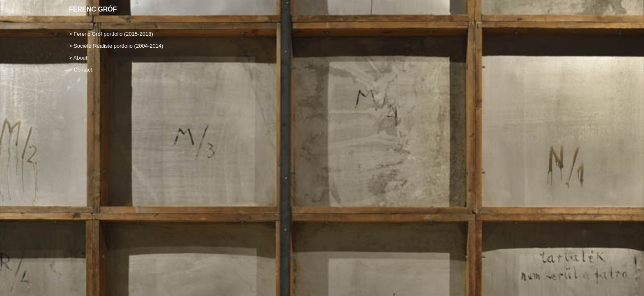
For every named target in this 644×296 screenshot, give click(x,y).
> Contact (80, 70)
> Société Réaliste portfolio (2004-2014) (116, 46)
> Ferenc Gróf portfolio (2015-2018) (111, 34)
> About (78, 58)
